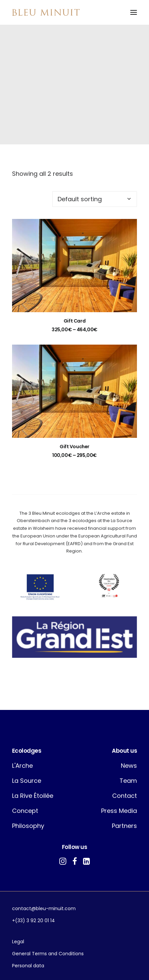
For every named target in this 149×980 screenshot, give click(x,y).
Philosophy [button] (28, 826)
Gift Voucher (74, 447)
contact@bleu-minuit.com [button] (44, 908)
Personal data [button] (28, 966)
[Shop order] (95, 199)
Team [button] (128, 781)
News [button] (129, 766)
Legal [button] (18, 942)
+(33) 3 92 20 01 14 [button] (33, 921)
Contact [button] (125, 796)
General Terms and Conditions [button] (48, 954)
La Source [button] (27, 781)
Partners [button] (124, 826)
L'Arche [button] (22, 766)
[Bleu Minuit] (46, 12)
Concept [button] (25, 811)
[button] (134, 12)
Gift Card (74, 321)
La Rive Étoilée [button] (33, 796)
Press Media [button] (119, 811)
